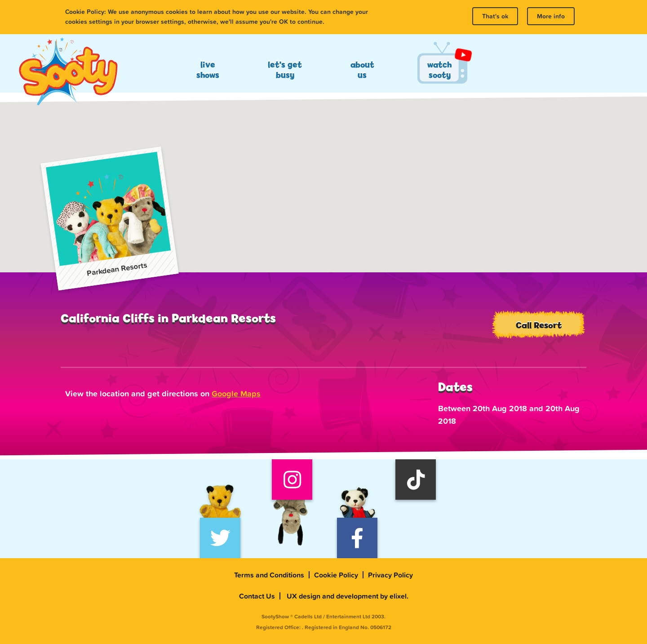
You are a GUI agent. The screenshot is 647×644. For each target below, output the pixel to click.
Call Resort (539, 325)
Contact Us (257, 596)
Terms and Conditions (269, 575)
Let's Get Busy (285, 70)
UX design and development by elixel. (348, 596)
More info (551, 16)
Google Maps (236, 393)
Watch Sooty (439, 70)
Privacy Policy (390, 575)
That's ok (495, 16)
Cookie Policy (336, 575)
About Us (362, 70)
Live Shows (208, 70)
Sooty (68, 72)
